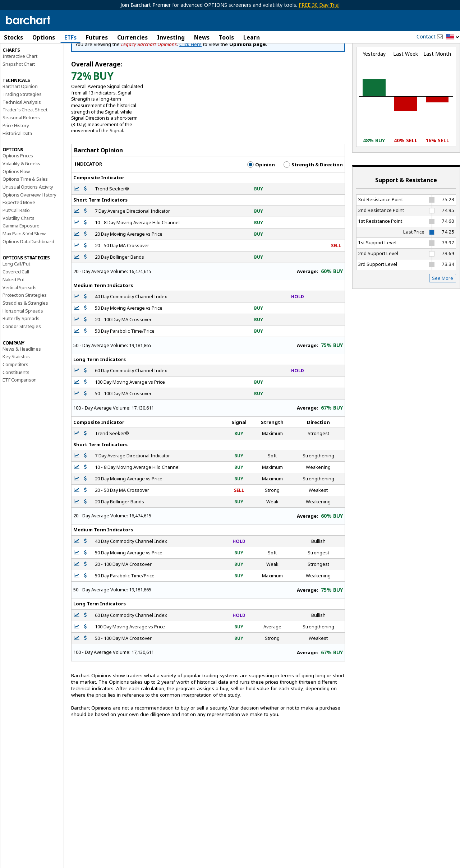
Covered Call (16, 303)
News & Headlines (22, 379)
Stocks (13, 37)
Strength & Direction (313, 195)
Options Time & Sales (25, 210)
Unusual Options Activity (28, 217)
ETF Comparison (20, 411)
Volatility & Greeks (21, 194)
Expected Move (19, 233)
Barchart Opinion (20, 117)
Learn (252, 37)
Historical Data (17, 164)
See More (443, 309)
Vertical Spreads (20, 318)
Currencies (132, 37)
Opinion (261, 195)
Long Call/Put (16, 295)
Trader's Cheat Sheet (25, 140)
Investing (171, 37)
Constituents (16, 403)
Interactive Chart (20, 87)
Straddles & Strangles (25, 333)
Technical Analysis (22, 133)
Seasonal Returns (21, 148)
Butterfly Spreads (21, 349)
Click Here (190, 75)
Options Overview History (29, 225)
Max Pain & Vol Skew (24, 264)
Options (44, 37)
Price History (16, 156)
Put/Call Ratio (16, 241)
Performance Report (24, 64)
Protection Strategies (25, 326)
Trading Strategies (22, 125)
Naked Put (13, 310)
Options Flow (16, 202)
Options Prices (18, 186)
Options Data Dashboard (28, 272)
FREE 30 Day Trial (319, 5)
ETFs (70, 37)
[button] (453, 37)
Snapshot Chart (19, 94)
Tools (226, 37)
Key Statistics (16, 387)
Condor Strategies (22, 357)
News (202, 37)
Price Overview (18, 56)
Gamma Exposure (21, 257)
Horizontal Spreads (23, 341)
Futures (97, 37)
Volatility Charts (19, 249)
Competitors (15, 395)
